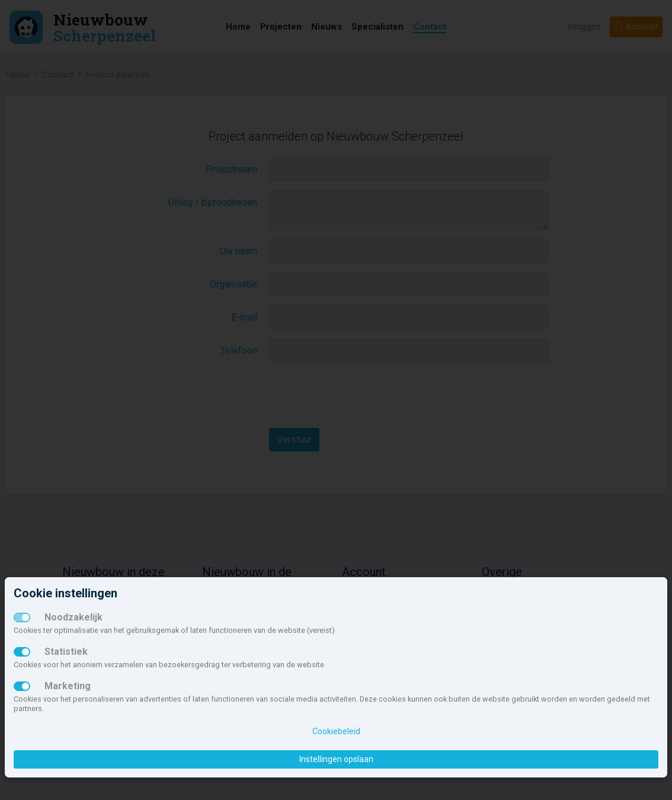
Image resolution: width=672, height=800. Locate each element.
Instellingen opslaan (336, 759)
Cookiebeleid (336, 731)
